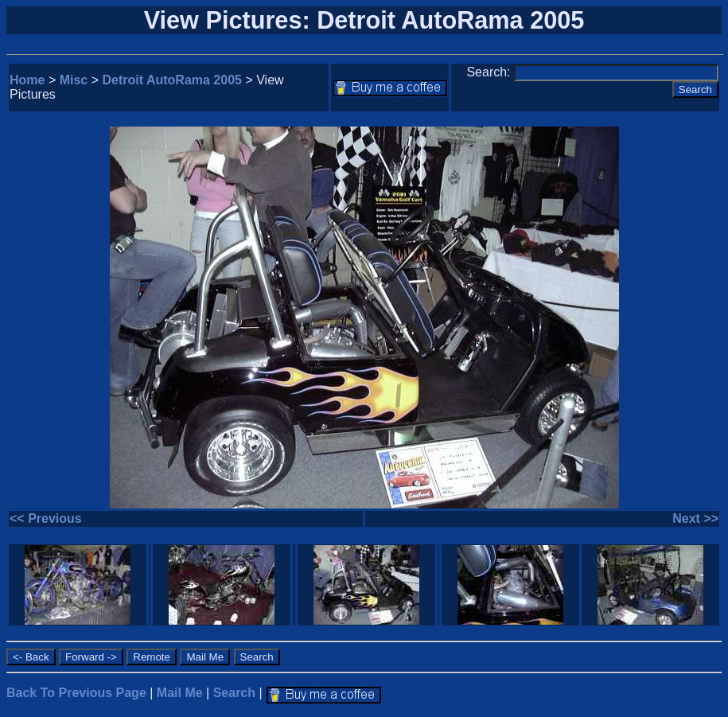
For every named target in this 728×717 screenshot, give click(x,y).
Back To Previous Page (76, 693)
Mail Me (180, 693)
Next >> (695, 518)
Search (234, 693)
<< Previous (46, 518)
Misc (74, 80)
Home (27, 80)
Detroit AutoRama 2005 (172, 80)
